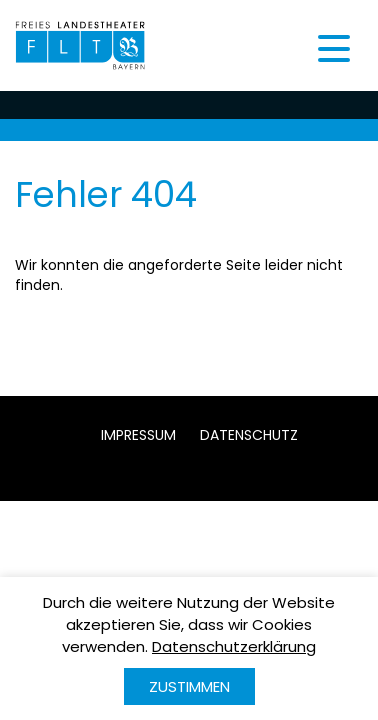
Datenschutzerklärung (234, 646)
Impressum (138, 435)
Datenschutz (249, 435)
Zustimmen (189, 686)
